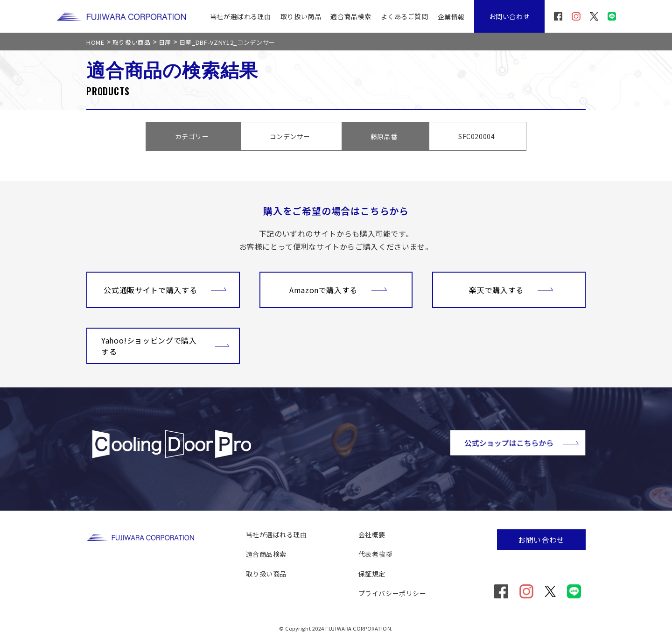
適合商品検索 (351, 16)
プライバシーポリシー (392, 593)
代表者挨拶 (375, 554)
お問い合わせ (509, 16)
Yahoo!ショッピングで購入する (165, 346)
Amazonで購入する (338, 289)
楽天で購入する (511, 289)
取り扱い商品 (301, 16)
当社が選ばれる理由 (241, 16)
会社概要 (372, 534)
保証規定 (372, 574)
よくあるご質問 (405, 16)
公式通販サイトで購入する (165, 289)
